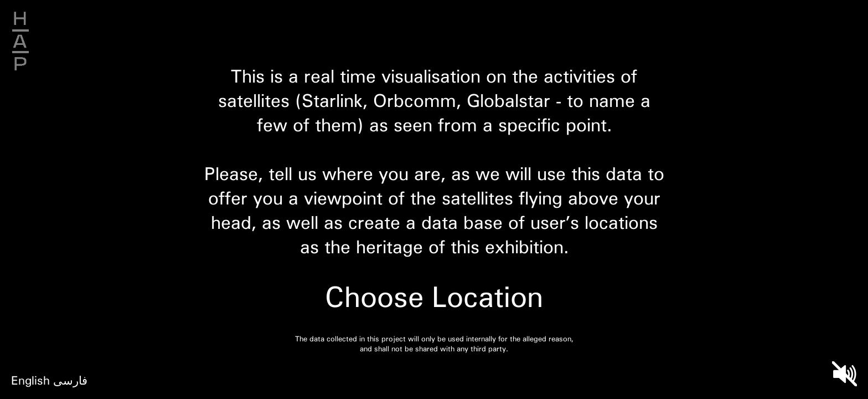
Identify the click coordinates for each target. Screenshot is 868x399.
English (30, 380)
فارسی (70, 380)
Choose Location (434, 296)
